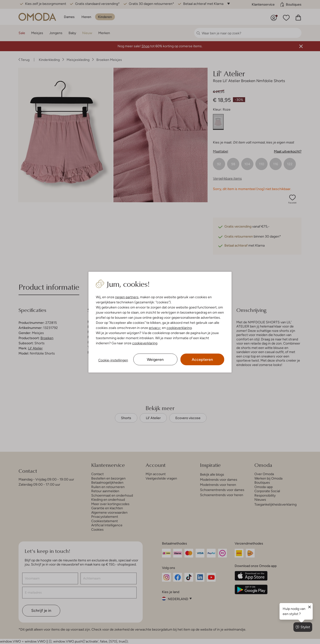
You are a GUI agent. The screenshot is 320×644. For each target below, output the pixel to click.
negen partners (127, 297)
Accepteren (202, 360)
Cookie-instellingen (113, 360)
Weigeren (155, 360)
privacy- (155, 328)
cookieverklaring (179, 328)
